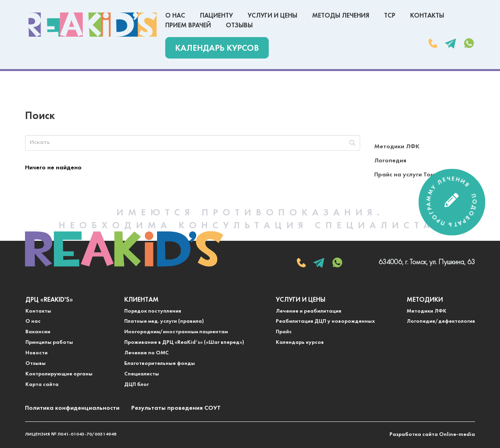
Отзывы (239, 26)
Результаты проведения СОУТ (176, 408)
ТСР (390, 16)
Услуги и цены (272, 16)
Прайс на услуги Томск (407, 175)
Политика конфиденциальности (72, 408)
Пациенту (216, 16)
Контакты (427, 16)
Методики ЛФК (397, 147)
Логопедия (390, 161)
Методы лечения (341, 16)
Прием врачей (188, 26)
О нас (175, 16)
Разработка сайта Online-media (432, 435)
